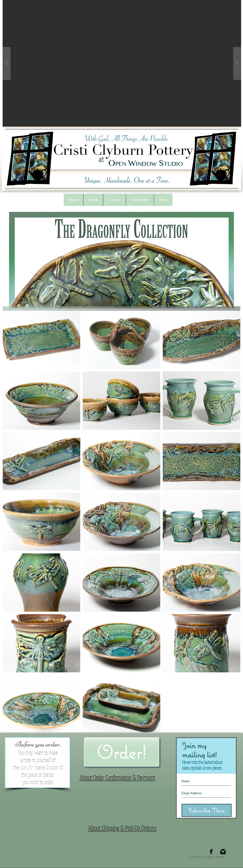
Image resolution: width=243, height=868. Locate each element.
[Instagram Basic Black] (223, 852)
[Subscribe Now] (207, 810)
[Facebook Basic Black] (211, 852)
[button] (140, 200)
